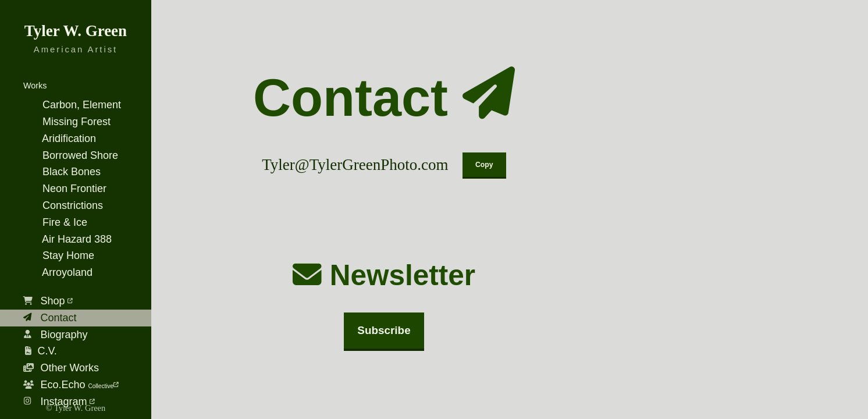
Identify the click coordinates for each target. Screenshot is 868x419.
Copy (484, 165)
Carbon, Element (72, 105)
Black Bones (62, 172)
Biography (55, 335)
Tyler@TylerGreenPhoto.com (355, 165)
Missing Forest (67, 122)
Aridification (60, 139)
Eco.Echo (71, 385)
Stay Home (59, 255)
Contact (50, 318)
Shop (48, 301)
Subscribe (384, 330)
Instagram (59, 402)
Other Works (61, 368)
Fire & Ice (55, 222)
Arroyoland (58, 272)
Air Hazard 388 (67, 239)
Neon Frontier (65, 189)
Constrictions (63, 205)
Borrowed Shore (71, 155)
